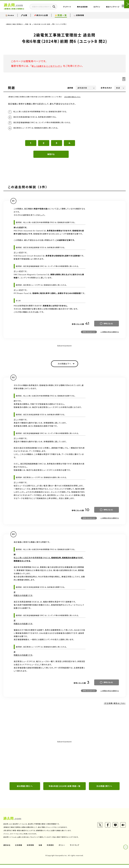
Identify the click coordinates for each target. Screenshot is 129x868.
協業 (41, 848)
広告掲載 (19, 848)
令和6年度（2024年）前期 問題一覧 (65, 789)
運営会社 (7, 848)
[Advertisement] (65, 764)
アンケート (74, 9)
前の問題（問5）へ (25, 789)
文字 (106, 88)
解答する (51, 157)
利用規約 (51, 848)
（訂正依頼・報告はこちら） (73, 97)
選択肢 (70, 88)
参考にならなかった (89, 334)
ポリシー (63, 848)
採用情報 (31, 848)
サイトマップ (76, 848)
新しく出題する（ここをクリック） (49, 66)
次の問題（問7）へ (104, 789)
